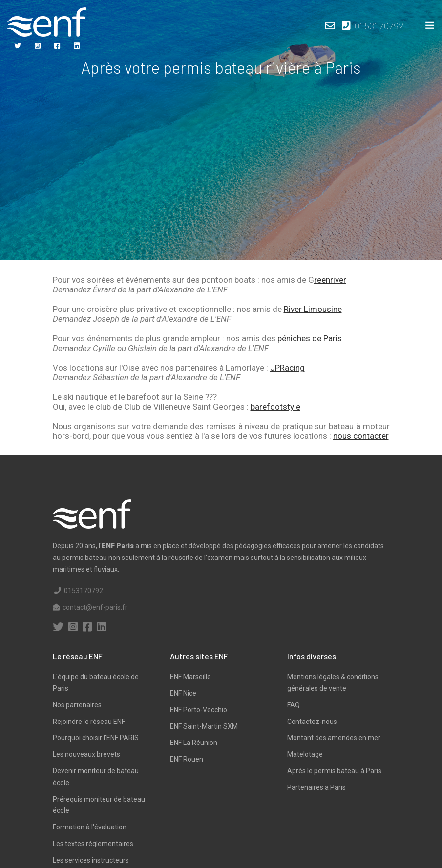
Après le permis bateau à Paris (334, 771)
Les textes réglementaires (93, 844)
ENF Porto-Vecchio (199, 710)
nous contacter (361, 436)
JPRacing (287, 368)
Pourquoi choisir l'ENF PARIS (96, 738)
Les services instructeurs (91, 860)
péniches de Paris (310, 338)
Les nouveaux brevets (86, 754)
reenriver (330, 280)
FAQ (294, 705)
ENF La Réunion (194, 743)
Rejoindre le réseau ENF (89, 722)
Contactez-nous (312, 722)
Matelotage (305, 754)
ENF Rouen (187, 759)
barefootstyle (275, 407)
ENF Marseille (190, 677)
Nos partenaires (77, 705)
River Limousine (313, 309)
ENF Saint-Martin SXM (204, 726)
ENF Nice (183, 693)
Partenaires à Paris (316, 787)
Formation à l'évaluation (90, 827)
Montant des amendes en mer (334, 738)
